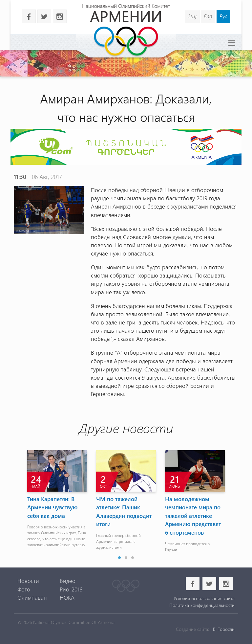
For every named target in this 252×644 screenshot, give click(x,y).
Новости (28, 581)
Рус (223, 16)
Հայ (192, 16)
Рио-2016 (71, 589)
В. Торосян (224, 629)
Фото (24, 589)
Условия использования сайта (204, 598)
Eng (208, 16)
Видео (68, 581)
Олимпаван (32, 597)
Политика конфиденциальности (202, 605)
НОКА (67, 597)
